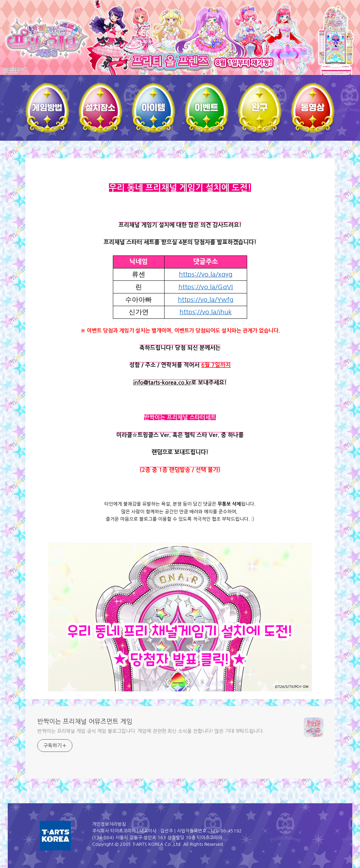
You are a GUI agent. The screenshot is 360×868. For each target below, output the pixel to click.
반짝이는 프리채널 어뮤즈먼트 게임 (85, 722)
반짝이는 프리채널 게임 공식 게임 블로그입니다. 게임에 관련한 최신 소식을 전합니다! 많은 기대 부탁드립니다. (151, 731)
